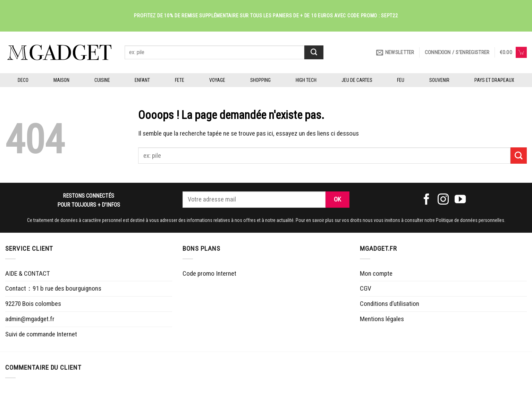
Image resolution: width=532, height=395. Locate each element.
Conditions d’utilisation (390, 304)
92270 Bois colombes (33, 304)
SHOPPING (260, 80)
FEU (401, 80)
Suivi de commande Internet (41, 334)
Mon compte (376, 273)
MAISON (61, 80)
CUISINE (102, 80)
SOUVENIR (439, 80)
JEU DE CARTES (357, 80)
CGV (366, 288)
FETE (180, 80)
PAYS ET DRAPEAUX (494, 80)
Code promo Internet (209, 273)
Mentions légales (382, 319)
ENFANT (142, 80)
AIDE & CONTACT (28, 273)
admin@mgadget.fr (30, 319)
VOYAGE (217, 80)
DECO (23, 80)
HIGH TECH (306, 80)
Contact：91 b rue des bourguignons (53, 288)
